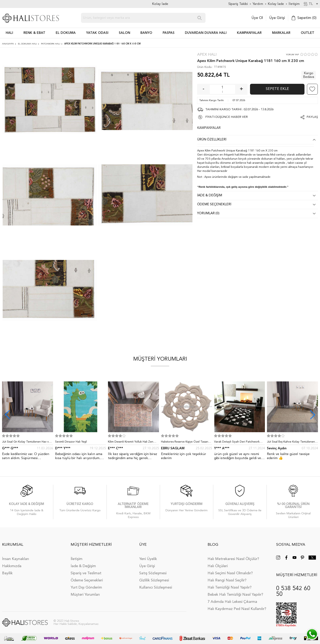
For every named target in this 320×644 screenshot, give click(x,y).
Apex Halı (207, 55)
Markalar (281, 33)
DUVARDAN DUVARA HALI (206, 33)
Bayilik (7, 570)
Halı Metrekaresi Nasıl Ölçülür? (233, 556)
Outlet (308, 33)
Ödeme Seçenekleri (87, 577)
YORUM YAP (292, 55)
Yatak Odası (97, 33)
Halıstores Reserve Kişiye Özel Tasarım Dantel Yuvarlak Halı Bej (186, 443)
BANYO (146, 33)
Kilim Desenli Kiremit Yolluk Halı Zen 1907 (131, 443)
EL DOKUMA (66, 33)
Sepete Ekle (277, 89)
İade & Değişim (83, 563)
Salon (124, 33)
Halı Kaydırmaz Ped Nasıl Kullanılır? (237, 606)
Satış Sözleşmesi (153, 570)
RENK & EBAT (34, 33)
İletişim (77, 556)
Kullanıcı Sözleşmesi (156, 584)
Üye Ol (257, 18)
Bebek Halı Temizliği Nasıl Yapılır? (235, 592)
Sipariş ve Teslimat (86, 570)
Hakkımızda (12, 563)
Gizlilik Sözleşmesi (154, 577)
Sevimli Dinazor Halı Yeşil (71, 442)
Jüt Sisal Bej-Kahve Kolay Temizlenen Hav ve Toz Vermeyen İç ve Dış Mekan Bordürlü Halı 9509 (292, 443)
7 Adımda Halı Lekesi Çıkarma (232, 599)
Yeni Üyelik (148, 556)
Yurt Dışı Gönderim (86, 584)
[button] (313, 415)
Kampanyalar (249, 33)
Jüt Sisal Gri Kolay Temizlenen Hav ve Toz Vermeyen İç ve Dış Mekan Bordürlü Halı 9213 (26, 443)
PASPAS (169, 33)
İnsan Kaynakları (16, 556)
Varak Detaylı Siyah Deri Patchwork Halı (237, 443)
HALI (9, 33)
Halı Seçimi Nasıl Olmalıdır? (230, 570)
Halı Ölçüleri (218, 563)
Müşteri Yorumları (85, 592)
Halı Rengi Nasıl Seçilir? (227, 577)
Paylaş (312, 117)
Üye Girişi (277, 18)
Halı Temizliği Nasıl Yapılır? (229, 584)
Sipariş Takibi (238, 4)
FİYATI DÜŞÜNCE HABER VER (227, 117)
